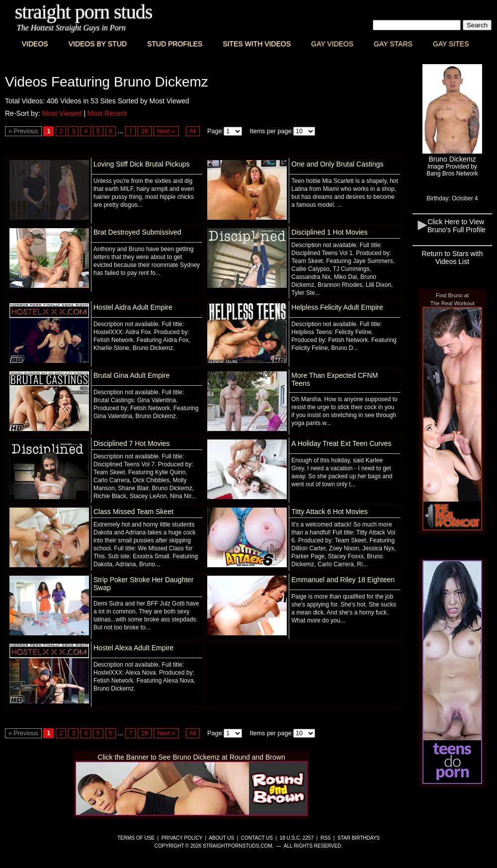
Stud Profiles (175, 44)
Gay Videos (332, 44)
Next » (166, 131)
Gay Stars (393, 44)
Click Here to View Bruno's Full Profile (456, 226)
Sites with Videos (257, 44)
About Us (221, 838)
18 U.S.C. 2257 (297, 838)
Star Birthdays (359, 838)
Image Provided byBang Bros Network (452, 170)
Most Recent (107, 113)
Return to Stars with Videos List (453, 258)
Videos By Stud (98, 44)
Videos (35, 44)
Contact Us (257, 838)
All (193, 131)
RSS (326, 838)
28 (145, 131)
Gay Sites (451, 44)
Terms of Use (136, 838)
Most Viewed (62, 113)
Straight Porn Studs (84, 12)
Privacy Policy (182, 838)
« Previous (23, 131)
